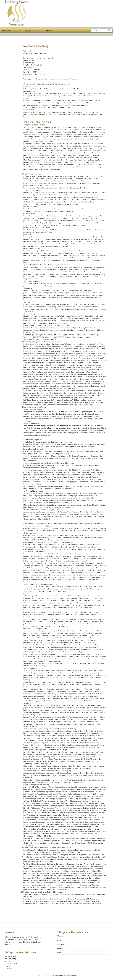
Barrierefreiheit (71, 975)
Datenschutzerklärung (44, 975)
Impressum (59, 975)
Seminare (18, 30)
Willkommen (7, 30)
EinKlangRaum (29, 30)
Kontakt (49, 30)
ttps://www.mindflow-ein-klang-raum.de (39, 58)
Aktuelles (41, 30)
